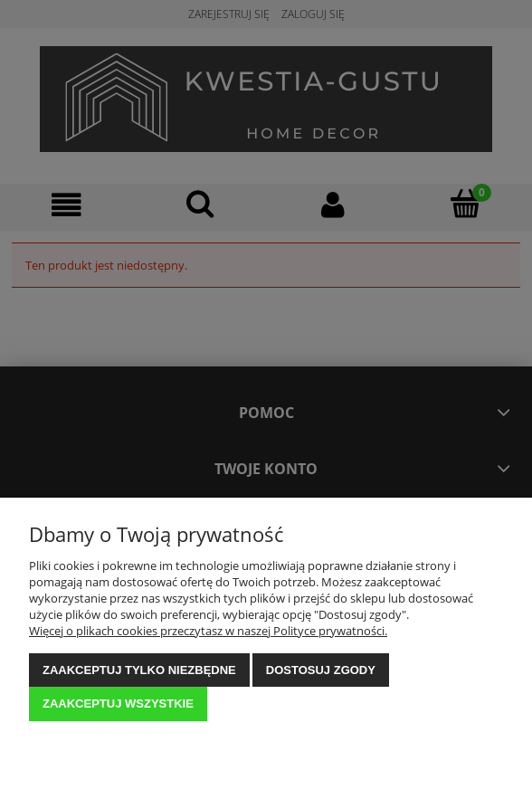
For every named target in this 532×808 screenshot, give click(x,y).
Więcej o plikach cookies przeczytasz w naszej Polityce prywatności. (208, 631)
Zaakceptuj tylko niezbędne (139, 670)
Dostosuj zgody (321, 670)
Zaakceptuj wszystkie (118, 703)
